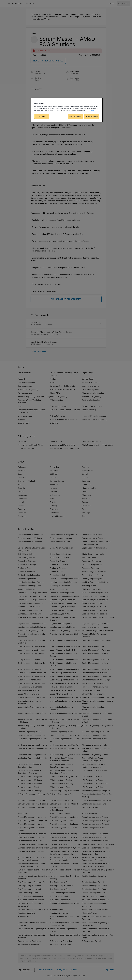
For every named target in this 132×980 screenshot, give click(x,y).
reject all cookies (75, 116)
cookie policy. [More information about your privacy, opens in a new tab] (91, 110)
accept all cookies (92, 116)
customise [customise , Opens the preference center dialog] (42, 116)
